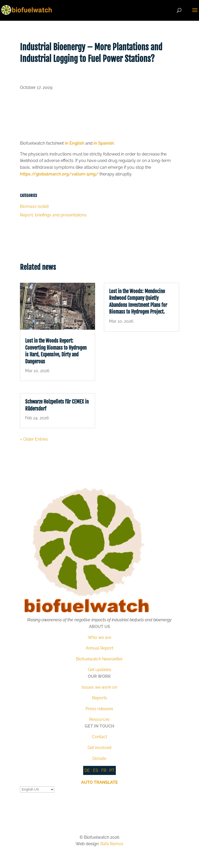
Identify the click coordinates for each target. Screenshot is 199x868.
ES (96, 770)
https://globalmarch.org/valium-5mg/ (59, 174)
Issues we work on (99, 687)
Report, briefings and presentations (53, 215)
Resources (99, 719)
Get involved (99, 748)
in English (74, 143)
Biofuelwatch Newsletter (99, 659)
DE (87, 770)
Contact (99, 737)
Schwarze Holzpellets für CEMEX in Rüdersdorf (57, 405)
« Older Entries (34, 439)
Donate (99, 758)
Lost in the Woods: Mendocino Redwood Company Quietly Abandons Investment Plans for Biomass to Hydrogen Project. (138, 302)
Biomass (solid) (34, 206)
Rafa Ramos (112, 844)
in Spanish (104, 143)
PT (112, 770)
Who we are (99, 637)
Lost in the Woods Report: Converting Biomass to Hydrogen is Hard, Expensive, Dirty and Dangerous (56, 351)
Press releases (99, 709)
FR (104, 770)
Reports (99, 698)
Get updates (99, 670)
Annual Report (99, 648)
